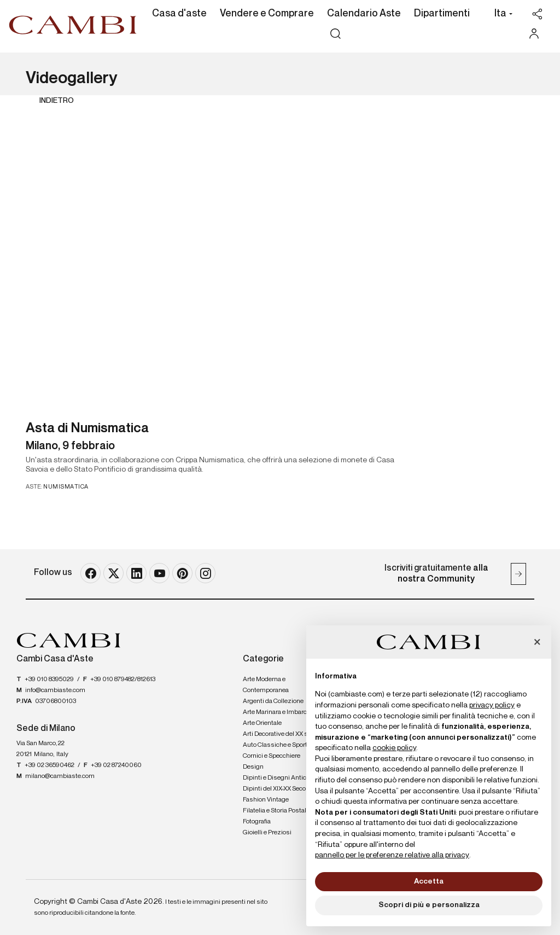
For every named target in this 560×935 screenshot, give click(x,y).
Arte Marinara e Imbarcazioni (284, 712)
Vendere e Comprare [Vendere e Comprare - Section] (267, 14)
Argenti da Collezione (273, 701)
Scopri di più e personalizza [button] (429, 905)
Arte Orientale (262, 723)
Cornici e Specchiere (272, 756)
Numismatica (66, 487)
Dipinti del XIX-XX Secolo (277, 789)
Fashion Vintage (266, 800)
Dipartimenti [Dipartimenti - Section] (442, 14)
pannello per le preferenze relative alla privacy (392, 855)
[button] (501, 15)
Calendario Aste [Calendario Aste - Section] (364, 14)
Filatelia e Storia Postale (276, 811)
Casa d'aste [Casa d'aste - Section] (179, 14)
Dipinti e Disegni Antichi (277, 778)
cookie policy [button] (394, 748)
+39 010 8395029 (49, 680)
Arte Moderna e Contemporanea (266, 685)
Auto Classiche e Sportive (279, 745)
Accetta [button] (429, 881)
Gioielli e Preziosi (267, 833)
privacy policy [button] (492, 705)
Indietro (57, 101)
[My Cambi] (537, 34)
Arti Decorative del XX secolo (283, 734)
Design (253, 767)
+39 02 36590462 (49, 765)
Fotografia (257, 822)
